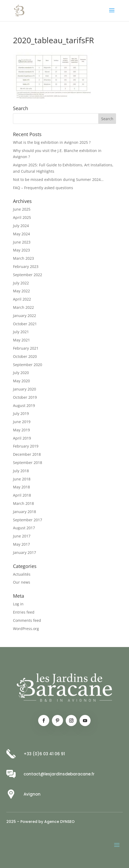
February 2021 (26, 348)
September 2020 (28, 365)
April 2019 (22, 438)
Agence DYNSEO (59, 822)
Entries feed (24, 612)
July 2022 (21, 283)
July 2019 (21, 413)
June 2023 (22, 242)
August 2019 (24, 405)
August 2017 (24, 528)
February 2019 (26, 446)
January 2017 (25, 552)
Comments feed (27, 620)
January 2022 (25, 316)
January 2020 (25, 389)
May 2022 (21, 291)
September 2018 (28, 463)
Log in (18, 604)
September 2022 (28, 275)
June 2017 (22, 536)
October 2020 (25, 356)
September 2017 (28, 520)
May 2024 (21, 234)
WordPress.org (26, 629)
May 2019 (21, 430)
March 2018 (23, 503)
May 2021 (21, 340)
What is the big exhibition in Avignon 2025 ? (52, 142)
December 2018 (27, 454)
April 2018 (22, 495)
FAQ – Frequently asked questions (43, 188)
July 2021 (21, 332)
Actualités (22, 574)
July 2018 (21, 471)
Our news (22, 582)
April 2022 (22, 299)
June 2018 (22, 479)
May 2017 (21, 544)
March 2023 (23, 258)
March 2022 (23, 307)
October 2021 (25, 324)
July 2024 (21, 226)
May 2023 (21, 250)
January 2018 (25, 512)
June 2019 (22, 422)
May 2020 (21, 381)
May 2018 (21, 487)
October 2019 (25, 397)
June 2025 (22, 209)
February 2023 (26, 266)
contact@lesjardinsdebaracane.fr (59, 774)
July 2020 (21, 373)
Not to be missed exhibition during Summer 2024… (58, 179)
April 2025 (22, 217)
